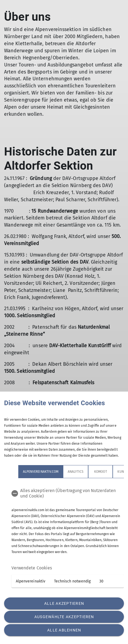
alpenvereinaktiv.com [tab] (41, 472)
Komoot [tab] (100, 472)
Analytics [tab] (76, 472)
